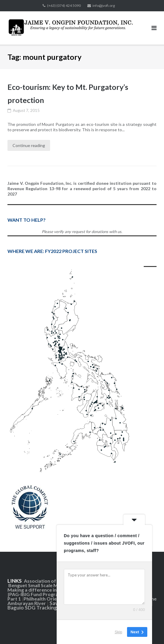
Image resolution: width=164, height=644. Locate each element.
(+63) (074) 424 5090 (64, 6)
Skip (119, 632)
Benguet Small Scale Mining (39, 585)
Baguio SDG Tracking (33, 608)
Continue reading (29, 145)
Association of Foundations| (55, 581)
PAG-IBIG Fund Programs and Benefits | (53, 594)
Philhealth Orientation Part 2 (55, 599)
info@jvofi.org (104, 6)
